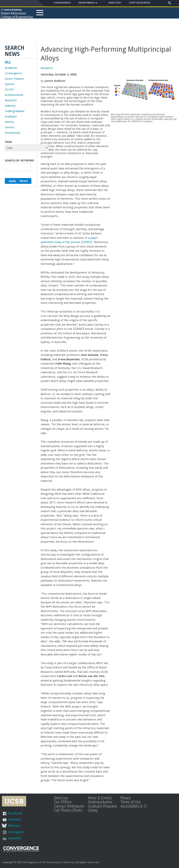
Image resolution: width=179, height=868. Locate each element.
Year (8, 142)
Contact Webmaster (69, 806)
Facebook (15, 813)
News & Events (100, 798)
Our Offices (63, 802)
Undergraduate (15, 111)
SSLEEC (10, 90)
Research (47, 68)
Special (9, 84)
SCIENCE (86, 242)
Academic (11, 68)
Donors (10, 127)
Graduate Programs (102, 806)
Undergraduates (100, 802)
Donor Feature (14, 79)
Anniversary (13, 133)
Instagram (16, 832)
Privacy (126, 798)
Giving (93, 810)
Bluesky (14, 826)
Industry (10, 106)
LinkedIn (15, 838)
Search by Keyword (19, 160)
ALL (8, 62)
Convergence (62, 3)
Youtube (14, 819)
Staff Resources (140, 3)
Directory (115, 3)
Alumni (9, 122)
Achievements (14, 95)
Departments (87, 3)
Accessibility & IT (134, 806)
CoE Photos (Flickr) (68, 810)
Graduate (11, 117)
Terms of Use (131, 802)
